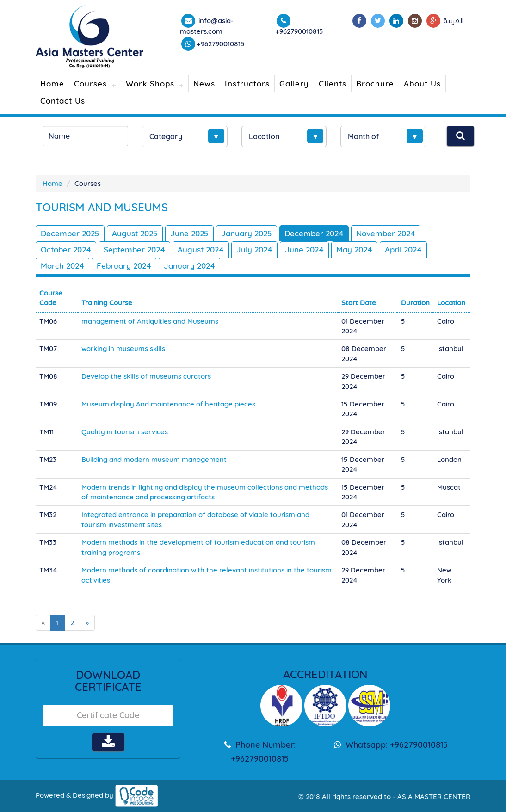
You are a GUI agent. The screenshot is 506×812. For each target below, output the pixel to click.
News (204, 83)
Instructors (247, 83)
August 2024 (201, 249)
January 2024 (189, 266)
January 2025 (247, 233)
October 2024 (66, 249)
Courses (90, 83)
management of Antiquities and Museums (150, 321)
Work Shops (150, 83)
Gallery (294, 83)
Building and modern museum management (154, 459)
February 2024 (124, 266)
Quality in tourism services (125, 432)
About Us (422, 83)
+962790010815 (221, 44)
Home (52, 83)
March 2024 (62, 266)
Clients (333, 83)
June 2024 (304, 249)
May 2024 (354, 249)
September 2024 (134, 249)
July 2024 (254, 249)
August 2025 (135, 233)
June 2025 (189, 233)
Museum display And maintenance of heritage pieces (168, 404)
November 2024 (386, 233)
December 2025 (70, 233)
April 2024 (403, 249)
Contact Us (63, 101)
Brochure (375, 83)
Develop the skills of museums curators (146, 376)
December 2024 (314, 233)
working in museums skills (123, 348)
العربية (454, 21)
